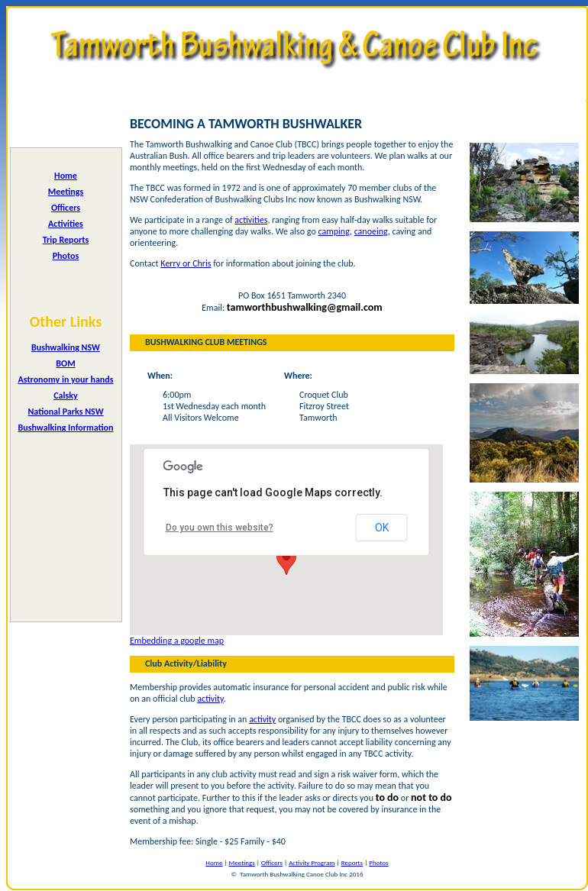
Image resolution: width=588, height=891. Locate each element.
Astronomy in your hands (65, 379)
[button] (286, 561)
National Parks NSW (65, 412)
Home (66, 176)
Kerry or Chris (186, 263)
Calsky (65, 395)
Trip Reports (66, 240)
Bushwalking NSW (66, 347)
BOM (65, 363)
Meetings (66, 192)
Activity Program (312, 862)
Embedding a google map (177, 641)
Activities (66, 224)
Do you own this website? (220, 528)
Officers (66, 208)
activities (251, 220)
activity (210, 699)
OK (382, 528)
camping (333, 231)
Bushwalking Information (66, 428)
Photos (66, 256)
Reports (352, 862)
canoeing (371, 231)
